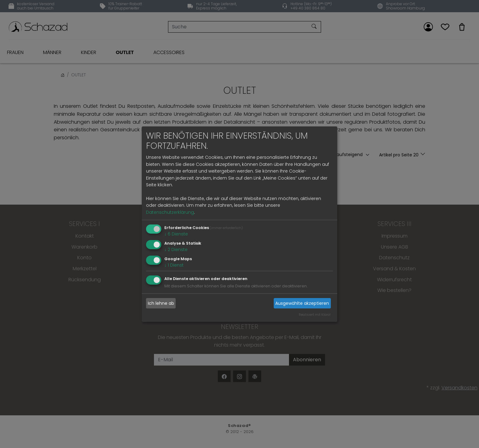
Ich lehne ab (161, 303)
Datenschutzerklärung (170, 212)
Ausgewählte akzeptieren (302, 303)
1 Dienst (174, 265)
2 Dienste (176, 249)
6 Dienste (176, 234)
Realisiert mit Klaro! (315, 315)
